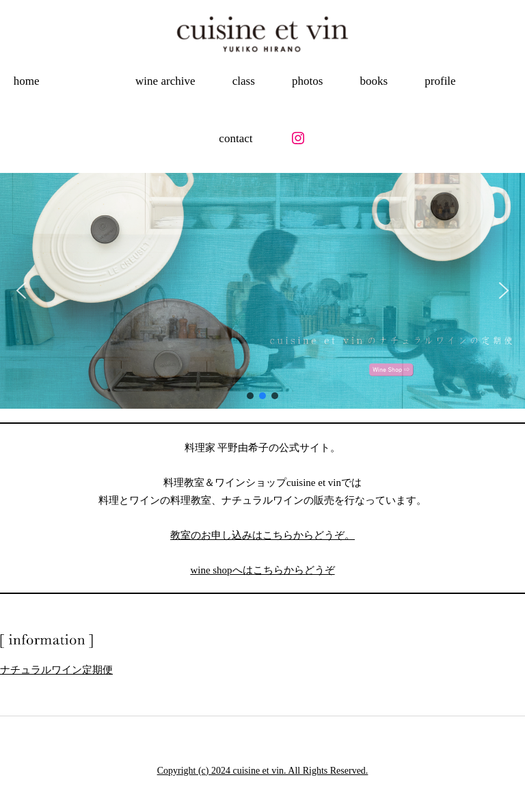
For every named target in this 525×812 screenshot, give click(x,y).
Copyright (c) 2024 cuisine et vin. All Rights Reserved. (263, 771)
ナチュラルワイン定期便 (56, 670)
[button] (21, 290)
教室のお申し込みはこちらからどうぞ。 (262, 535)
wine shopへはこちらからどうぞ (262, 570)
